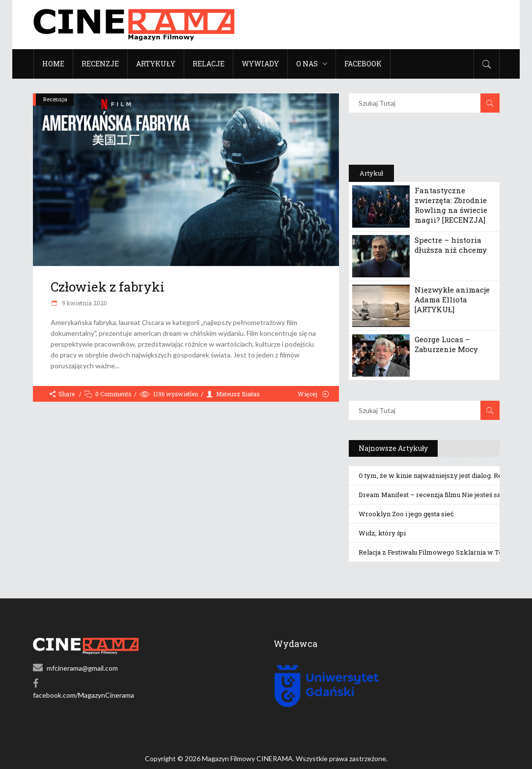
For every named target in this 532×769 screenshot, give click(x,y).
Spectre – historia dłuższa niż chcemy (451, 245)
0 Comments (113, 394)
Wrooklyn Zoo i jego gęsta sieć (406, 514)
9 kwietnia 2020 (84, 303)
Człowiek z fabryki (108, 287)
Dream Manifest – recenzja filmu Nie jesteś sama (434, 495)
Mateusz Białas (238, 394)
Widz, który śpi (382, 533)
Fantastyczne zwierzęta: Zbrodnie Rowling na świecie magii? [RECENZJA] (451, 205)
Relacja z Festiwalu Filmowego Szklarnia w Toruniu (438, 552)
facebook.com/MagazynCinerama (84, 695)
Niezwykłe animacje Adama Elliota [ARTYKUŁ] (452, 299)
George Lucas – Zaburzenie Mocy (446, 344)
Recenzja (55, 99)
